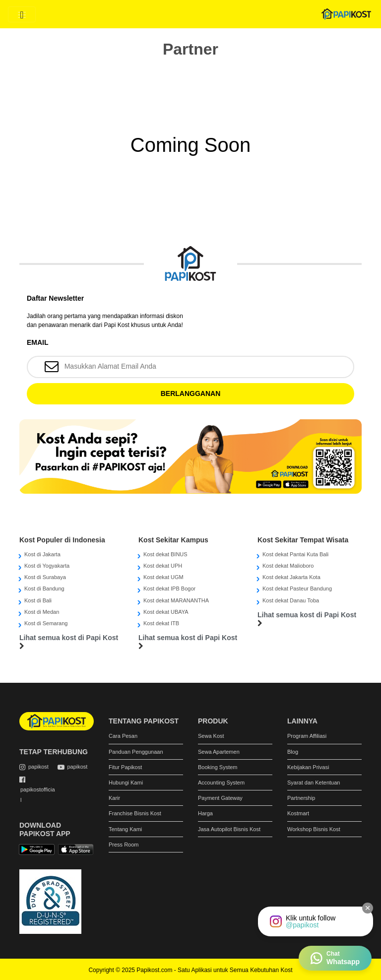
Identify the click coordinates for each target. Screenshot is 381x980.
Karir (114, 798)
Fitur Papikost (125, 767)
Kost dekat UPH (163, 566)
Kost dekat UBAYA (166, 612)
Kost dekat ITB (161, 623)
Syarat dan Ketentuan (314, 783)
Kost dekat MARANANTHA (176, 600)
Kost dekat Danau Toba (291, 600)
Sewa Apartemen (219, 752)
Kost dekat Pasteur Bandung (297, 588)
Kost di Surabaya (45, 577)
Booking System (218, 767)
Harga (205, 813)
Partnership (301, 798)
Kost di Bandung (44, 588)
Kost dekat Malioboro (288, 566)
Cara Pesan (123, 736)
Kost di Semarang (46, 623)
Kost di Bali (38, 600)
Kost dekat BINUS (165, 554)
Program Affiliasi (307, 736)
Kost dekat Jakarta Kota (291, 577)
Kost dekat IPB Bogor (169, 588)
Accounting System (221, 783)
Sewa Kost (211, 736)
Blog (293, 752)
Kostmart (298, 813)
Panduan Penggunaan (136, 752)
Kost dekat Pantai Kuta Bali (295, 554)
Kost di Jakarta (42, 554)
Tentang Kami (125, 829)
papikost (38, 767)
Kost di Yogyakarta (47, 566)
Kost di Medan (42, 612)
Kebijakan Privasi (308, 767)
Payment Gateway (220, 798)
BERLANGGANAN (191, 393)
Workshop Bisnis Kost (314, 829)
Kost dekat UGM (163, 577)
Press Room (124, 845)
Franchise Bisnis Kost (135, 813)
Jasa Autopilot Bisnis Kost (229, 829)
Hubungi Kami (126, 783)
